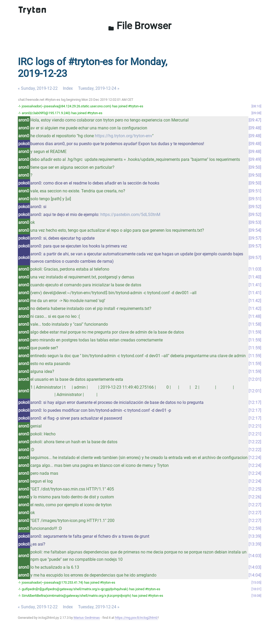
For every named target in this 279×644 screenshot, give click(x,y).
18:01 (256, 589)
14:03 (255, 556)
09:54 (255, 230)
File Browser (140, 26)
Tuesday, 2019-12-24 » (99, 88)
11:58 (255, 324)
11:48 (255, 316)
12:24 (255, 458)
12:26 (255, 497)
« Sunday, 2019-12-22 (38, 88)
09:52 (255, 207)
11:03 (255, 269)
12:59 (255, 528)
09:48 (255, 128)
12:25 (255, 489)
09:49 (255, 159)
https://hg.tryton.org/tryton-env (124, 136)
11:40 (255, 277)
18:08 (256, 596)
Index (68, 88)
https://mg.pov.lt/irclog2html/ (136, 618)
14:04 (255, 575)
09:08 (256, 113)
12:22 (255, 442)
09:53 (255, 222)
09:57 (255, 238)
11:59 (255, 332)
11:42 (255, 301)
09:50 (255, 167)
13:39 (255, 536)
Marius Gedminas (87, 618)
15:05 (256, 582)
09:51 (255, 191)
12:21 (255, 426)
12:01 (255, 379)
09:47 (255, 120)
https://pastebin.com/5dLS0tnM (130, 215)
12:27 (255, 505)
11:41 (255, 285)
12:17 (255, 402)
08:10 (256, 106)
